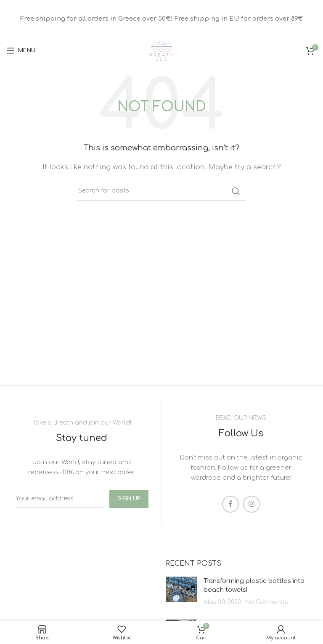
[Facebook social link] (230, 504)
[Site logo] (161, 50)
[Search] (161, 191)
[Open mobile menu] (21, 51)
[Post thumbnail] (181, 592)
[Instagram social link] (252, 504)
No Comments (267, 602)
